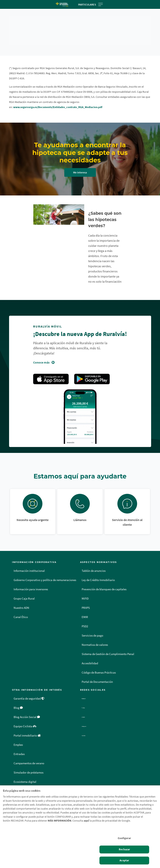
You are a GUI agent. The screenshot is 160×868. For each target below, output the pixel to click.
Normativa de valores (95, 640)
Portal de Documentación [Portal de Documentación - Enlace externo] (97, 677)
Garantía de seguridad (29, 693)
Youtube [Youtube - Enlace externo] (87, 730)
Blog (18, 703)
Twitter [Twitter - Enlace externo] (86, 703)
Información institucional (29, 566)
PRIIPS (86, 603)
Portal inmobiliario (27, 730)
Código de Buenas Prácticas (99, 667)
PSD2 (85, 621)
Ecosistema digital (25, 777)
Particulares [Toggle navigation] (90, 5)
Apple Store (51, 374)
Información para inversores (31, 584)
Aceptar (124, 860)
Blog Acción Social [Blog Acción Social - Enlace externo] (27, 712)
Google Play (92, 374)
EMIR (85, 612)
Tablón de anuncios (94, 566)
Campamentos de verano (29, 758)
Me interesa (80, 172)
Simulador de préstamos (29, 767)
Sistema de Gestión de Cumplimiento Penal (108, 649)
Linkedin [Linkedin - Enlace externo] (87, 712)
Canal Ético (21, 612)
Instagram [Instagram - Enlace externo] (88, 721)
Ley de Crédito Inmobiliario (98, 575)
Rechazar (124, 849)
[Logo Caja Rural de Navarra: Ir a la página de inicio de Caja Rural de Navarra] (62, 4)
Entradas (19, 749)
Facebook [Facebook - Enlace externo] (88, 693)
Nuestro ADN (21, 603)
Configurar (124, 838)
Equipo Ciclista (25, 721)
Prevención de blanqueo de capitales (104, 584)
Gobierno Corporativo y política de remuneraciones (45, 575)
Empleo (18, 740)
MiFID (85, 593)
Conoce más (41, 357)
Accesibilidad (90, 658)
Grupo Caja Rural (24, 593)
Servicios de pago (92, 630)
